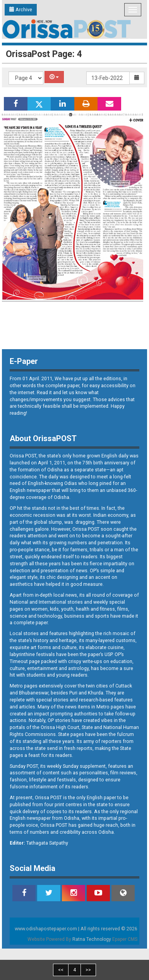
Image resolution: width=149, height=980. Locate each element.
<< (61, 970)
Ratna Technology (92, 939)
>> (88, 970)
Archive (21, 10)
